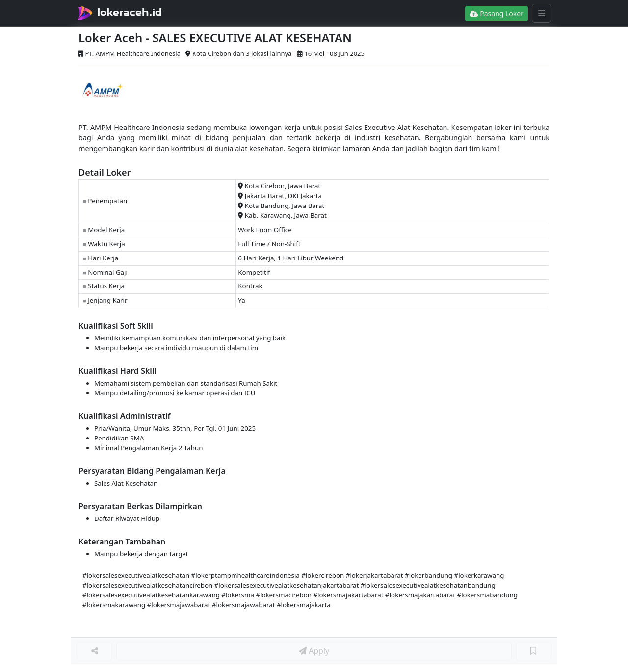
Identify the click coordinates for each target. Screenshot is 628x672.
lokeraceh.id (130, 12)
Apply (314, 651)
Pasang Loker (497, 13)
